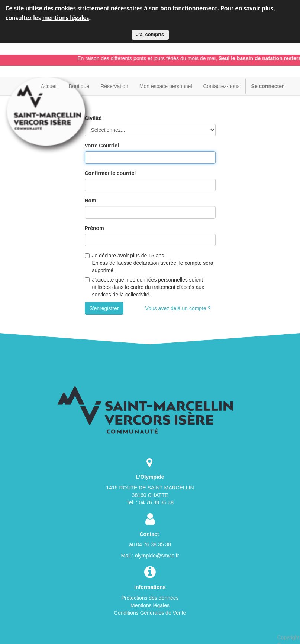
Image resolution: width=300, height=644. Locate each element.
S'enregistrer (104, 308)
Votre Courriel (102, 146)
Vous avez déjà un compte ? (178, 308)
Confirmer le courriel (110, 173)
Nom (91, 201)
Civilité (93, 118)
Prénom (94, 228)
